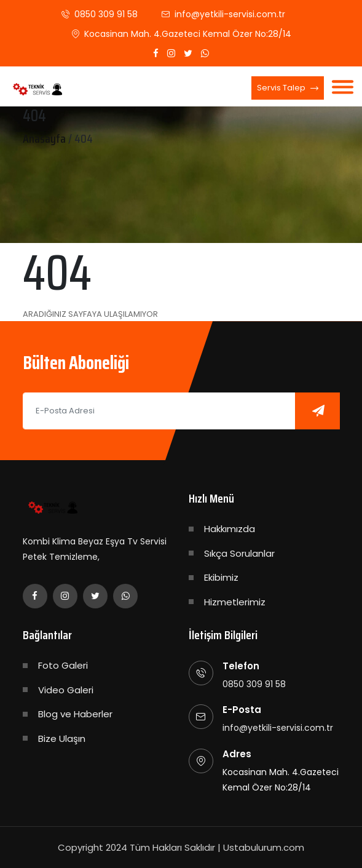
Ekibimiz (221, 577)
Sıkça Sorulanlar (239, 553)
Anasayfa (44, 138)
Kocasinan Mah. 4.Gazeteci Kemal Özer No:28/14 (188, 34)
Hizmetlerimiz (235, 602)
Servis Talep (288, 89)
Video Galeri (66, 690)
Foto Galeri (63, 665)
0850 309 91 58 (106, 14)
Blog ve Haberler (75, 714)
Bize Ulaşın (62, 739)
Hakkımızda (230, 529)
